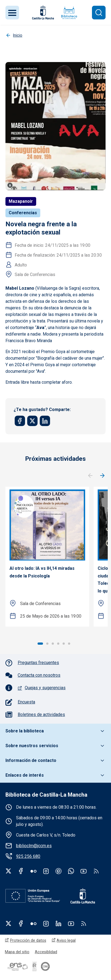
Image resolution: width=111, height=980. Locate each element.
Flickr (33, 871)
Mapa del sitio (17, 952)
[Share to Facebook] (20, 421)
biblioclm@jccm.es (34, 846)
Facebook (21, 871)
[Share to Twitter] (32, 421)
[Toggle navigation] (12, 13)
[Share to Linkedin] (45, 421)
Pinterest (58, 871)
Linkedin (58, 923)
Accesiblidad (46, 952)
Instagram (46, 871)
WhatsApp (71, 871)
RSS (84, 923)
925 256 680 (28, 856)
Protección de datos (28, 940)
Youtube (84, 871)
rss (96, 871)
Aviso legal (66, 940)
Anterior (90, 476)
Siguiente (102, 476)
